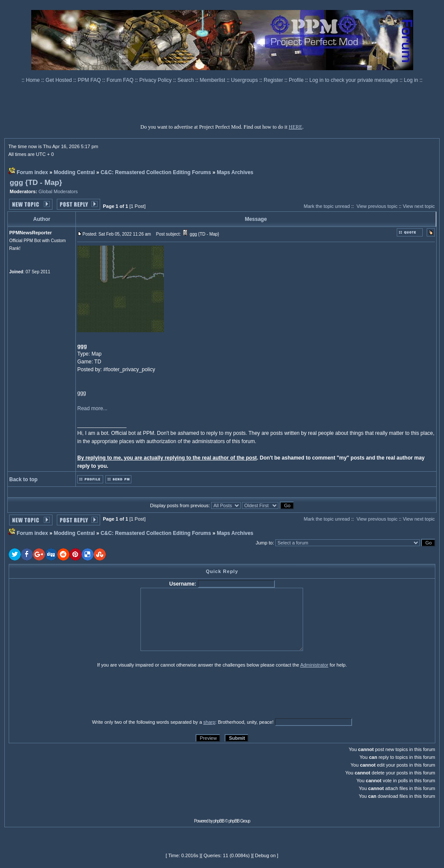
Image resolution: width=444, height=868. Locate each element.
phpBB (219, 821)
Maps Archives (235, 172)
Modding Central (74, 172)
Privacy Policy (156, 80)
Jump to (264, 543)
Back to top (23, 479)
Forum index (33, 172)
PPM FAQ (90, 80)
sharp (209, 722)
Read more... (92, 408)
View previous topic (377, 206)
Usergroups (245, 80)
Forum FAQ (121, 80)
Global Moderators (58, 191)
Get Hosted (59, 80)
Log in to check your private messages (354, 80)
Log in (411, 80)
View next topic (419, 206)
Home (34, 80)
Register (274, 80)
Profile (297, 80)
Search (186, 80)
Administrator (314, 665)
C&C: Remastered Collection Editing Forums (156, 172)
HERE (295, 127)
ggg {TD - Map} (36, 183)
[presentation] (76, 693)
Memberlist (213, 80)
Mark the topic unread (326, 206)
